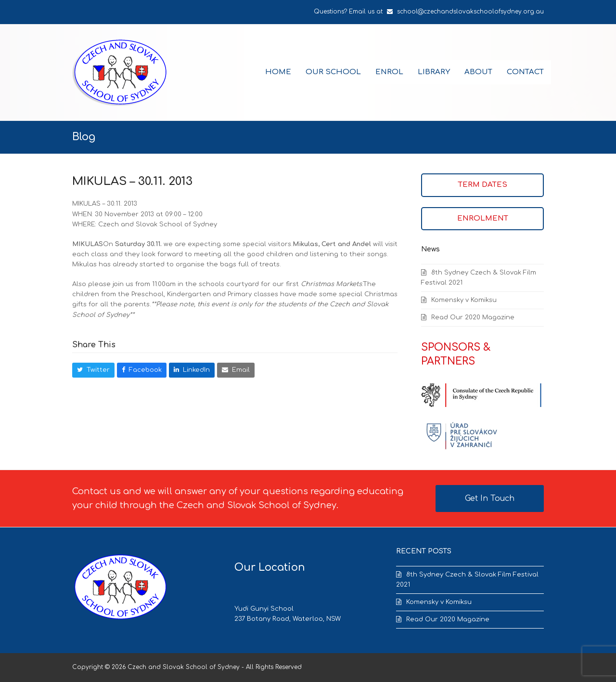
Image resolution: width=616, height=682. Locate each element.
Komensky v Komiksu (464, 300)
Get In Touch (490, 498)
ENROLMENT (483, 218)
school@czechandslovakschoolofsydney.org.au (470, 12)
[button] (93, 370)
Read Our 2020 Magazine (473, 317)
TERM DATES (483, 185)
